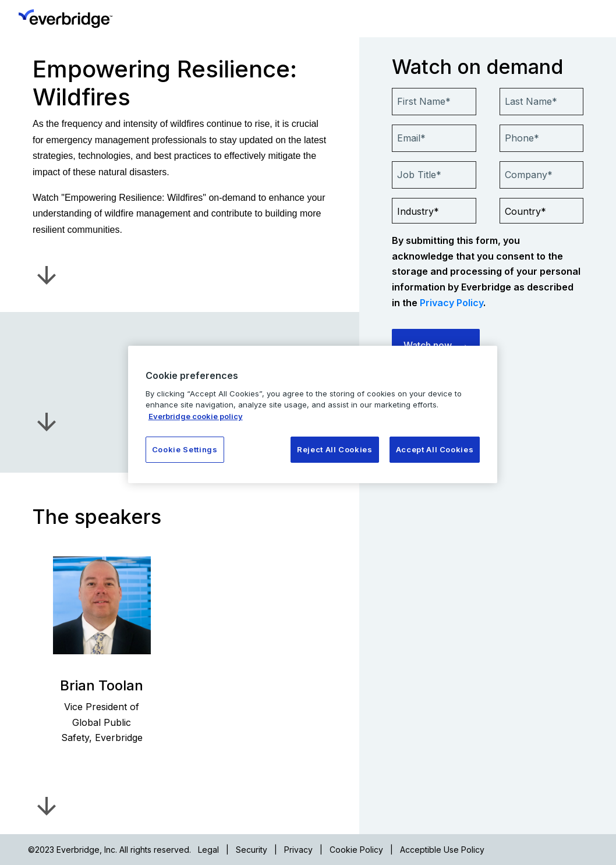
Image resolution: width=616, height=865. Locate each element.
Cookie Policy (356, 850)
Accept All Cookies (435, 449)
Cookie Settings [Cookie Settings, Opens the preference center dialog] (185, 449)
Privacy (298, 850)
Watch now (428, 345)
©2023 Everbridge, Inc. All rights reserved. (109, 850)
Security (252, 850)
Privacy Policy (452, 303)
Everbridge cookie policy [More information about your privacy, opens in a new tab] (196, 416)
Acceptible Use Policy (442, 850)
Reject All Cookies (335, 449)
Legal (208, 850)
